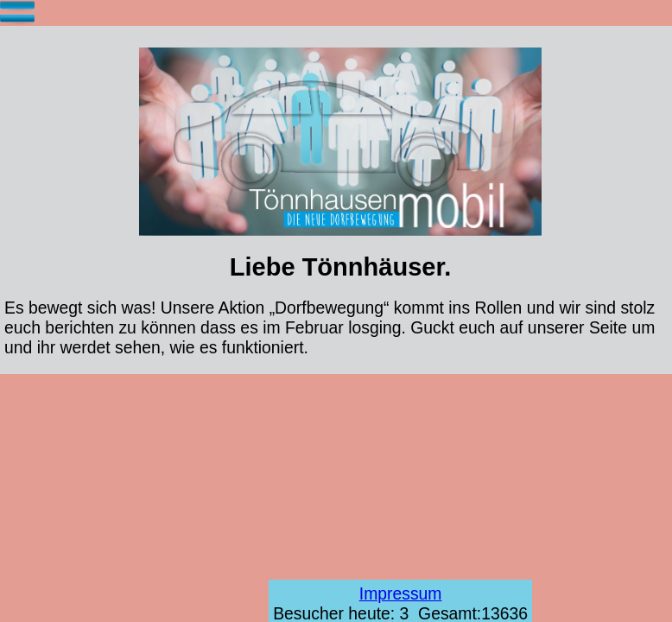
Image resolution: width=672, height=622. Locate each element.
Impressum (401, 593)
